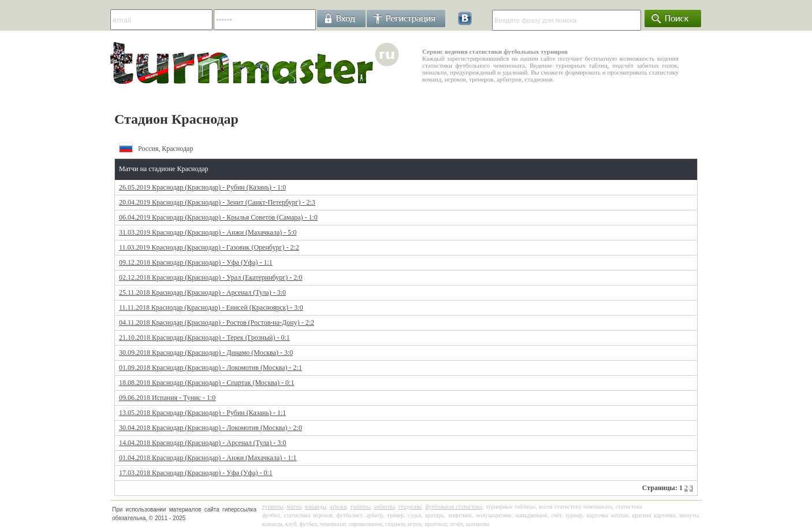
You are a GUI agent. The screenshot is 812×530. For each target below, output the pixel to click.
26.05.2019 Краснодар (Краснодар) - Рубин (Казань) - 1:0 (202, 187)
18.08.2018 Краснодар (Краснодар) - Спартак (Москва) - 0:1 (206, 383)
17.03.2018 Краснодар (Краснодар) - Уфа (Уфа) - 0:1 (196, 473)
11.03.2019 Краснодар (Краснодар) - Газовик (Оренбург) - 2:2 (209, 247)
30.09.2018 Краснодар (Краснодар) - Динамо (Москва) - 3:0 (206, 353)
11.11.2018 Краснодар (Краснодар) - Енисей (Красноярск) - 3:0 (211, 307)
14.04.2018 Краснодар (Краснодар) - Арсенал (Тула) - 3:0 (202, 443)
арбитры (384, 507)
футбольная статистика (454, 507)
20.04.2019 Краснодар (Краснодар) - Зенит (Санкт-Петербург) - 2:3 (217, 202)
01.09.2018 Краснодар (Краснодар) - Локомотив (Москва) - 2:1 (211, 368)
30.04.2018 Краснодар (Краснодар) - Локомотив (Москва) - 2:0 (211, 428)
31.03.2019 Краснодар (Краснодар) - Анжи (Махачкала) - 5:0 (208, 232)
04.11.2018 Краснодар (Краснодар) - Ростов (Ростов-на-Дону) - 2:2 (217, 323)
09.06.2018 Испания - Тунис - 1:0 (167, 398)
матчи (294, 507)
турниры (273, 507)
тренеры (360, 507)
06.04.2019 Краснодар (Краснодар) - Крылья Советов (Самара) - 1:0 (218, 217)
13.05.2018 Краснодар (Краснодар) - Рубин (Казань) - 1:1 (202, 413)
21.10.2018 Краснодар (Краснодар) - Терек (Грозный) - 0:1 (204, 338)
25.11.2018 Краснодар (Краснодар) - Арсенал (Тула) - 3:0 (202, 292)
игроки (338, 507)
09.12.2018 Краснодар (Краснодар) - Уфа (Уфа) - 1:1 (196, 262)
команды (316, 507)
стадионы (410, 507)
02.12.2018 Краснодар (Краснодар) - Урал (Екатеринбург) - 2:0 (211, 277)
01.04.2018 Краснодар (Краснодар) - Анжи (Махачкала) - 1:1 (208, 458)
